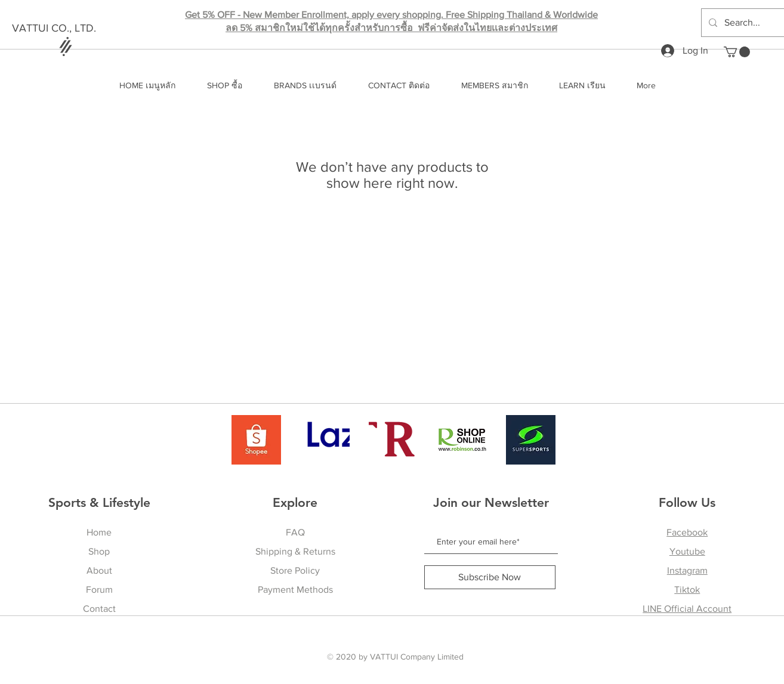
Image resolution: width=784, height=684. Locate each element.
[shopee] (256, 440)
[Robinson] (462, 440)
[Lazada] (325, 440)
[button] (737, 52)
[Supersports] (531, 440)
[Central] (393, 440)
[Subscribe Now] (490, 577)
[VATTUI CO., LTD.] (80, 29)
